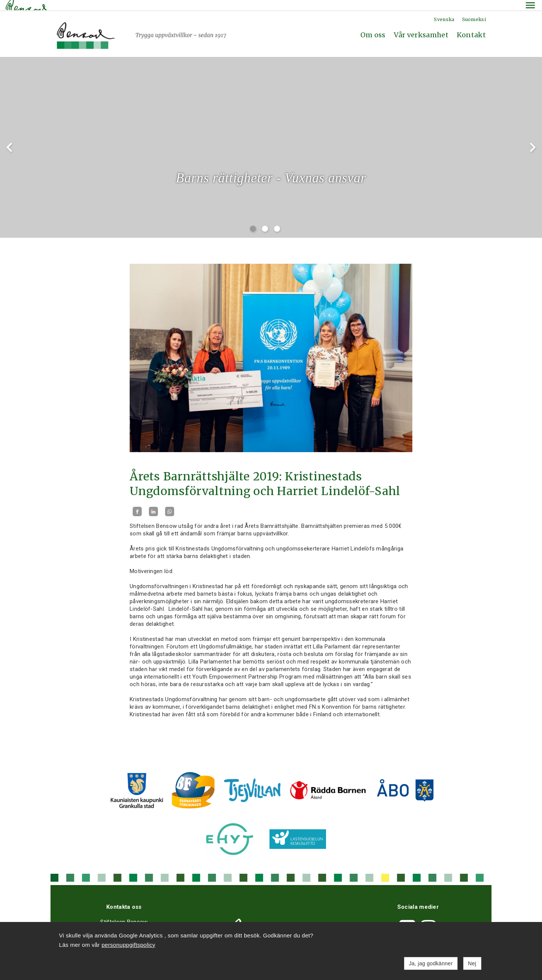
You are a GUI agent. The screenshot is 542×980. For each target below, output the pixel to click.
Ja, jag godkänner (431, 963)
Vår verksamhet (421, 25)
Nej (472, 963)
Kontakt (471, 25)
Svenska (444, 9)
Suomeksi (474, 9)
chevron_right (533, 137)
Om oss (373, 25)
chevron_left (9, 137)
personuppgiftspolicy (128, 945)
